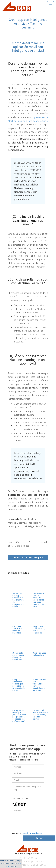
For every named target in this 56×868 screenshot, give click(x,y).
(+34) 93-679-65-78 (28, 858)
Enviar (39, 838)
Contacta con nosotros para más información (28, 558)
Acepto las (27, 833)
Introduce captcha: (20, 798)
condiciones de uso (32, 833)
